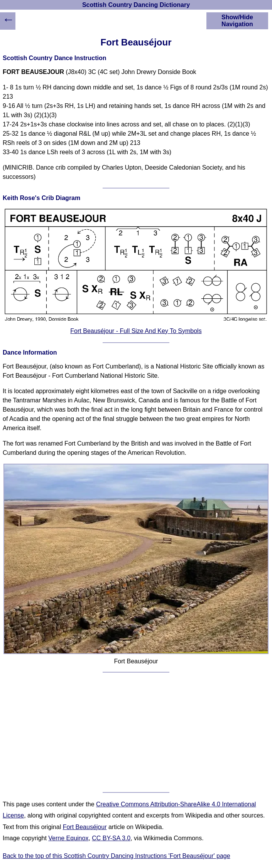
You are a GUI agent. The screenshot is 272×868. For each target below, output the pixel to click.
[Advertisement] (136, 732)
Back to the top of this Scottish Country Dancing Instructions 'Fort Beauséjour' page (117, 856)
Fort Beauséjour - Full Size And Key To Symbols (136, 331)
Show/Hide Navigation (237, 21)
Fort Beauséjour (85, 827)
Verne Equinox (68, 838)
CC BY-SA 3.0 (111, 838)
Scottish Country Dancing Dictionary (136, 5)
